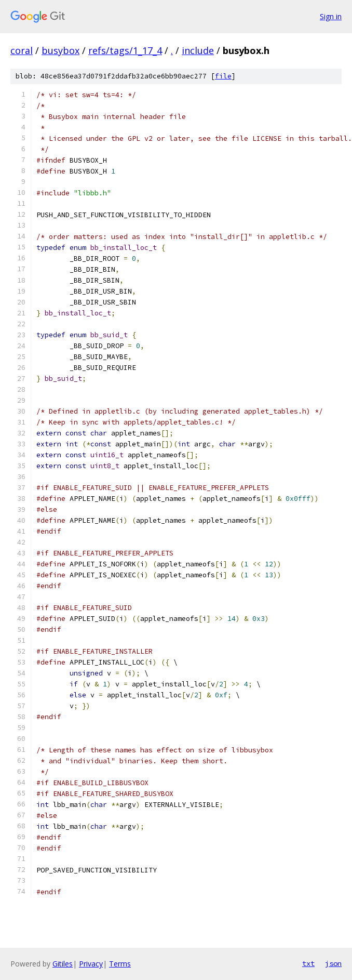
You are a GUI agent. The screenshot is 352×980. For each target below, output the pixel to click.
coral (22, 50)
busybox (60, 50)
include (198, 50)
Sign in (331, 16)
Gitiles (63, 964)
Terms (120, 964)
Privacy (91, 964)
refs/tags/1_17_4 (125, 50)
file (223, 76)
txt (308, 963)
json (333, 963)
